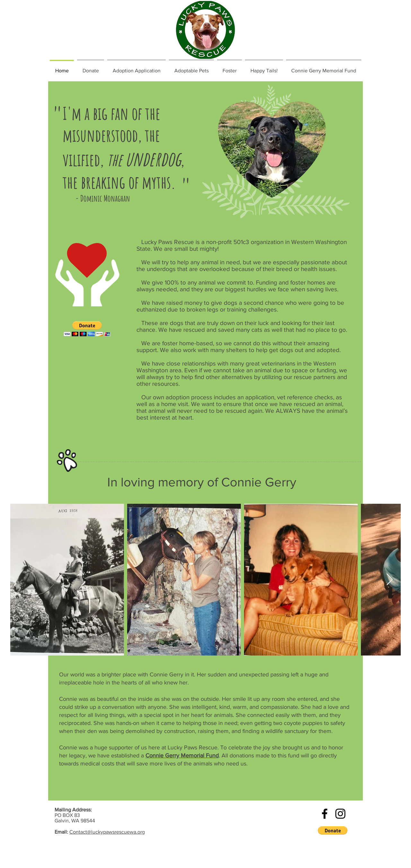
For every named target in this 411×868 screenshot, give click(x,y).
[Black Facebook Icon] (325, 814)
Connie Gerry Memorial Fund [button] (182, 755)
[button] (87, 329)
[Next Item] (390, 580)
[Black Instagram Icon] (340, 814)
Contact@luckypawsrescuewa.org (107, 832)
